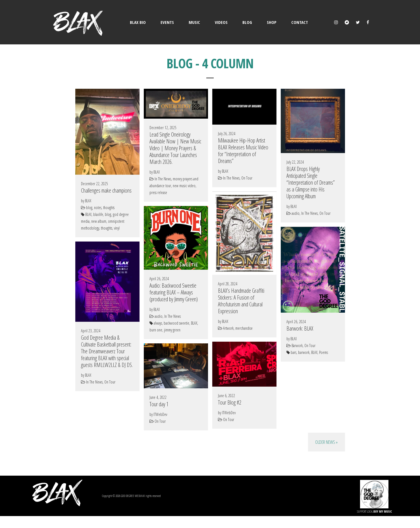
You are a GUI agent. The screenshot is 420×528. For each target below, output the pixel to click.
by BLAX (86, 201)
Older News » (326, 442)
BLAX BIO (138, 22)
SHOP (272, 22)
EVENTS (167, 22)
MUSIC (194, 22)
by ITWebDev (227, 413)
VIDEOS (221, 22)
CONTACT (300, 22)
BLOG (247, 22)
